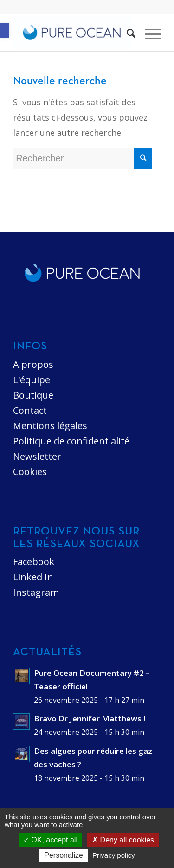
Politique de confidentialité (71, 441)
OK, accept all (50, 840)
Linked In (33, 577)
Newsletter (37, 456)
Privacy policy (114, 855)
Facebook (34, 562)
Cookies (30, 472)
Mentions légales (50, 426)
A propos (33, 364)
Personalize (64, 855)
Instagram (36, 592)
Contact (30, 410)
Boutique (33, 395)
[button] (5, 31)
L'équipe (32, 380)
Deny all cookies (123, 840)
